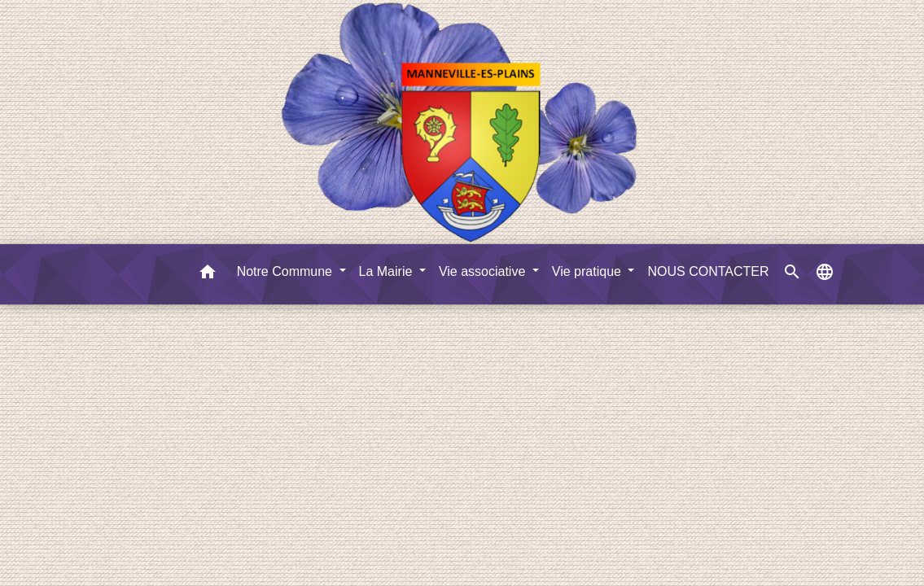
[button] (208, 275)
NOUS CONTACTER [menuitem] (708, 271)
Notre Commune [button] (287, 271)
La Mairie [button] (388, 271)
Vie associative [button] (484, 271)
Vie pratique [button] (589, 271)
